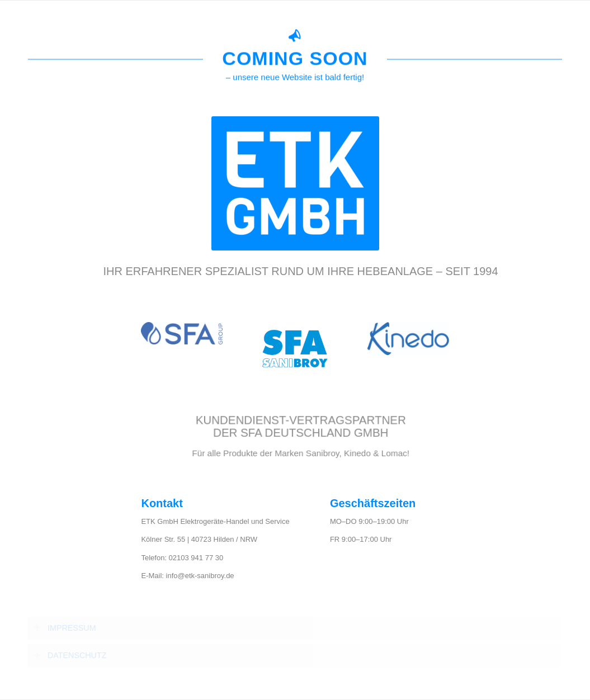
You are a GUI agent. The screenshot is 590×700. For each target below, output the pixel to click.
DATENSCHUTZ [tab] (70, 656)
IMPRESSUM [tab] (65, 628)
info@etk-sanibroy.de (200, 576)
